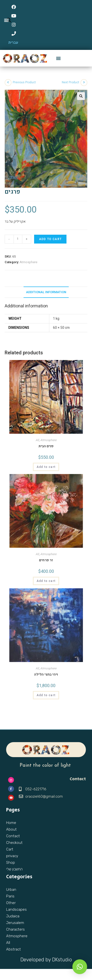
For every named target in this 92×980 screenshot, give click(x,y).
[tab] (46, 292)
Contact (13, 836)
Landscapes (16, 909)
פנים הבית (46, 446)
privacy (12, 856)
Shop (11, 863)
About (11, 829)
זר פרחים (46, 560)
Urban (11, 890)
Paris (10, 896)
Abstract (13, 949)
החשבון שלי (14, 869)
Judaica (13, 916)
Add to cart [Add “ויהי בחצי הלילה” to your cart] (46, 695)
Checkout (14, 843)
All (37, 440)
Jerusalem (15, 923)
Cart (10, 849)
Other (11, 903)
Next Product (71, 82)
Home (11, 823)
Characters (15, 929)
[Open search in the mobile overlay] (8, 20)
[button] (58, 58)
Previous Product (24, 82)
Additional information (46, 292)
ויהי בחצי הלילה (46, 674)
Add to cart (50, 239)
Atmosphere (28, 262)
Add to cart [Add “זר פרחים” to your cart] (46, 581)
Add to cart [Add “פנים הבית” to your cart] (46, 467)
